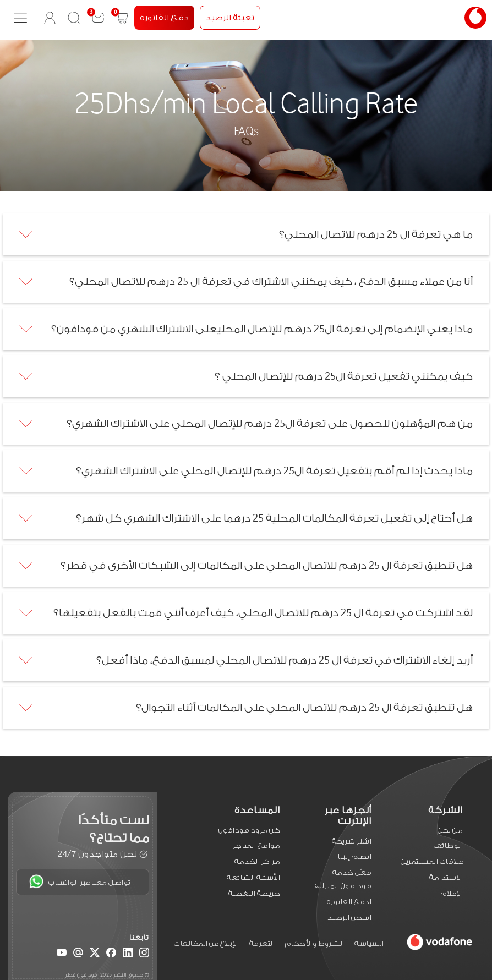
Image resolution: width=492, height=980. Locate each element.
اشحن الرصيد (350, 918)
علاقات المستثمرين (432, 861)
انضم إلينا (355, 856)
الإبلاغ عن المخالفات (206, 943)
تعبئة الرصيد (230, 18)
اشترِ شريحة (352, 841)
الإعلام (452, 893)
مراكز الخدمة (257, 861)
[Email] (78, 955)
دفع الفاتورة (164, 18)
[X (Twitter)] (95, 955)
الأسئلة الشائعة (253, 877)
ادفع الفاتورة (349, 902)
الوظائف (449, 845)
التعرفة (262, 943)
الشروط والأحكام (315, 943)
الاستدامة (446, 877)
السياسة (369, 943)
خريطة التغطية (255, 893)
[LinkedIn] (128, 955)
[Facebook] (111, 955)
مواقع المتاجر (257, 845)
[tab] (246, 234)
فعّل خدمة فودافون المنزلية (343, 879)
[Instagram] (144, 955)
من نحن (450, 830)
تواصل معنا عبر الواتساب (80, 882)
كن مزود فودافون (250, 830)
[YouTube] (62, 955)
